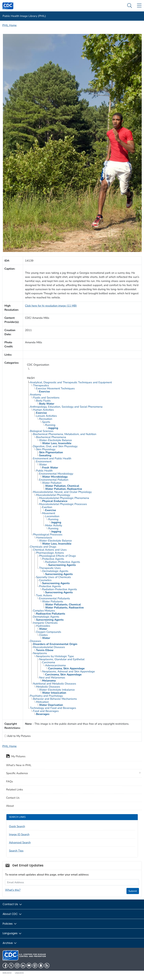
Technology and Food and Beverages (53, 708)
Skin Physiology (46, 449)
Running (50, 425)
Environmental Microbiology (56, 474)
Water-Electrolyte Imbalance (57, 690)
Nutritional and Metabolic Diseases (55, 684)
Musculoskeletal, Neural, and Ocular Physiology (62, 492)
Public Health (44, 471)
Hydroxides (43, 626)
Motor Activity (54, 525)
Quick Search (17, 826)
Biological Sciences (42, 431)
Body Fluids (43, 401)
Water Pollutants (53, 601)
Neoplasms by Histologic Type (55, 656)
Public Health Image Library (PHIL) (24, 16)
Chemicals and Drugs (43, 547)
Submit (133, 891)
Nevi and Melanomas (52, 678)
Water (43, 465)
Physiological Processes (48, 535)
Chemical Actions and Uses (50, 550)
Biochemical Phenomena (51, 437)
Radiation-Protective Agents (63, 562)
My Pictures (16, 757)
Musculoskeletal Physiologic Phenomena (64, 498)
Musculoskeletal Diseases (49, 647)
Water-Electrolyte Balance (55, 440)
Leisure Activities (46, 416)
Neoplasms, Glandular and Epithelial (62, 659)
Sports (46, 422)
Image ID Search (19, 834)
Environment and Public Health (52, 458)
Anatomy (35, 395)
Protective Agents (53, 559)
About (10, 806)
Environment (44, 461)
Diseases (36, 641)
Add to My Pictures (19, 736)
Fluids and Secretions (46, 398)
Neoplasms (40, 653)
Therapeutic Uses (50, 568)
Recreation (46, 419)
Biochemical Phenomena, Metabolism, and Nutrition (65, 434)
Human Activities (43, 410)
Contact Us (13, 798)
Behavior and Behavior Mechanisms (55, 699)
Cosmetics (45, 580)
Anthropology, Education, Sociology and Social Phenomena (66, 407)
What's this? (13, 890)
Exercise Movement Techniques (55, 388)
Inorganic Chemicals (45, 623)
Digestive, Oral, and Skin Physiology (55, 446)
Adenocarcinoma (55, 665)
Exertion (47, 507)
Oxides (43, 635)
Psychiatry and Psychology (46, 696)
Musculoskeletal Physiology (53, 495)
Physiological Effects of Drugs (58, 556)
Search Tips (16, 851)
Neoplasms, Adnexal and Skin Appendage (68, 671)
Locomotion (52, 516)
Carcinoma (49, 662)
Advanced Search (20, 842)
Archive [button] (10, 943)
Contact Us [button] (12, 904)
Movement (49, 513)
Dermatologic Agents (55, 571)
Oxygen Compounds (49, 632)
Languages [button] (12, 933)
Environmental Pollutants (55, 598)
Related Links (15, 790)
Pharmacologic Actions (50, 553)
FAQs (10, 781)
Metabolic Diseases (48, 687)
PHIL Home (9, 25)
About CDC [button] (12, 914)
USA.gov (19, 973)
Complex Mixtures (44, 611)
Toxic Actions (44, 595)
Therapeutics (41, 385)
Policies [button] (10, 924)
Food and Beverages (46, 711)
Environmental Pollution (54, 480)
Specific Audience (17, 773)
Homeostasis (44, 538)
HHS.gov (7, 973)
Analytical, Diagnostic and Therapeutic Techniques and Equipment (71, 382)
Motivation (42, 702)
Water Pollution (52, 483)
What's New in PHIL (19, 765)
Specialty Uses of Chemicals (53, 577)
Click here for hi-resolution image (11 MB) (51, 306)
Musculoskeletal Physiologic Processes (63, 504)
